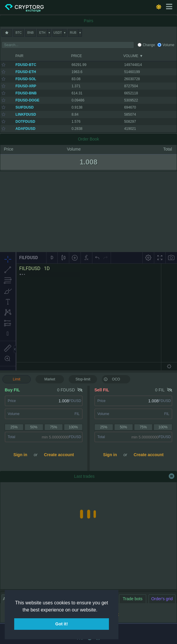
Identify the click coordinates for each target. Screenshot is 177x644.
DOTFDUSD (25, 122)
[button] (99, 610)
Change (149, 45)
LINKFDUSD (26, 114)
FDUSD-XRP (26, 86)
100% (73, 427)
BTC (19, 33)
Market (50, 379)
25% (14, 427)
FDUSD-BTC (26, 65)
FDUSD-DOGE (27, 100)
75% (54, 427)
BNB (30, 33)
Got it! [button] (62, 624)
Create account (59, 455)
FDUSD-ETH (26, 72)
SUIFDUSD (24, 107)
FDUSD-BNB (26, 93)
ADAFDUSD (25, 129)
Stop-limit (83, 379)
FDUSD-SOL (26, 79)
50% (34, 427)
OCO (112, 379)
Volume (168, 45)
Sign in (20, 455)
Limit (16, 379)
